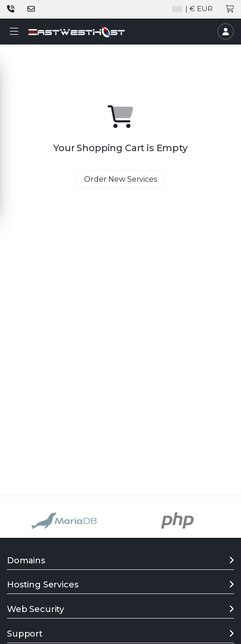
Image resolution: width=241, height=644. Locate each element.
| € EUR (192, 9)
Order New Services (120, 179)
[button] (14, 32)
